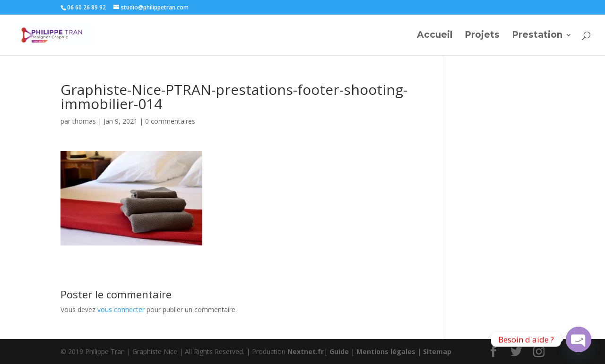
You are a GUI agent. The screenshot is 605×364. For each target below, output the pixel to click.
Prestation (537, 36)
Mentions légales (386, 351)
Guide (339, 351)
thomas (84, 121)
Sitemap (437, 351)
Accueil (435, 36)
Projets (482, 36)
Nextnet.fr (306, 351)
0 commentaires (170, 121)
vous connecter (121, 309)
